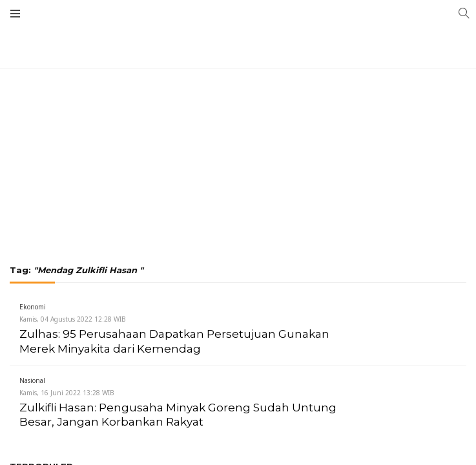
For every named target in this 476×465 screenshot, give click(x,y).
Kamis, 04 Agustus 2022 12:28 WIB (73, 319)
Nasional (32, 380)
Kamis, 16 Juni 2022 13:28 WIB (67, 393)
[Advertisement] (238, 97)
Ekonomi (33, 307)
